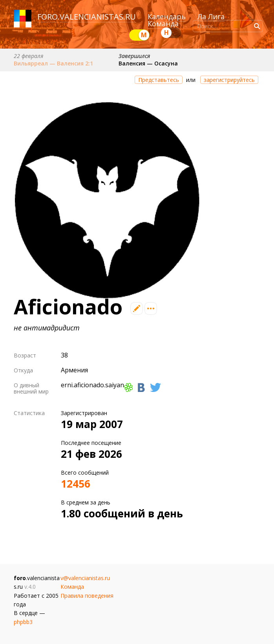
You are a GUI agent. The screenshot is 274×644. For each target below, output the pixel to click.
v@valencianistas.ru (85, 578)
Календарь (167, 16)
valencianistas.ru (98, 17)
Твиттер (155, 387)
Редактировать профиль (137, 308)
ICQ (128, 387)
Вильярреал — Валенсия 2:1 (53, 63)
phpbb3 (23, 622)
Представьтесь (159, 80)
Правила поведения (87, 596)
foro (47, 17)
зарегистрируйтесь (229, 80)
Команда (163, 24)
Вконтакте (141, 387)
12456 (76, 484)
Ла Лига (211, 16)
